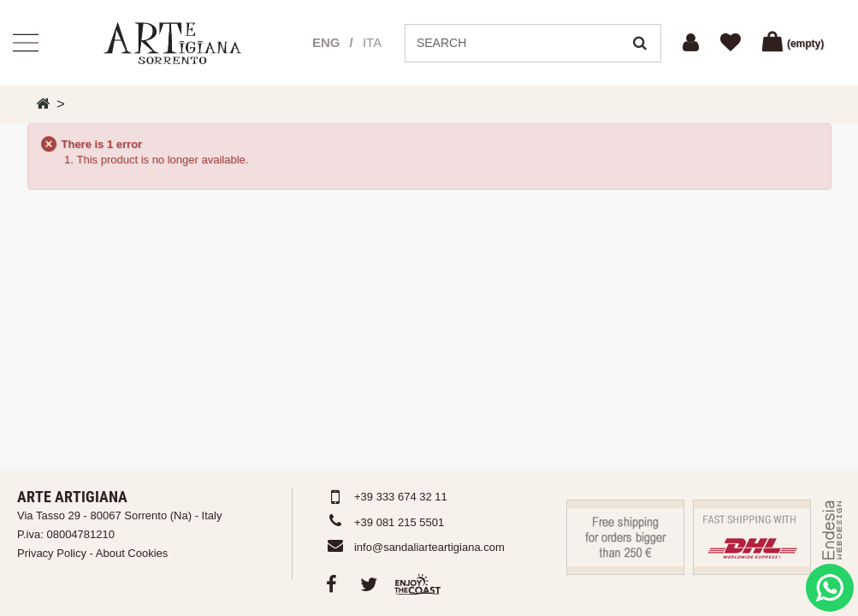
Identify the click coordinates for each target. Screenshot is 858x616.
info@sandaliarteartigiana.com (429, 547)
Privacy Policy (52, 553)
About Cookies (132, 553)
